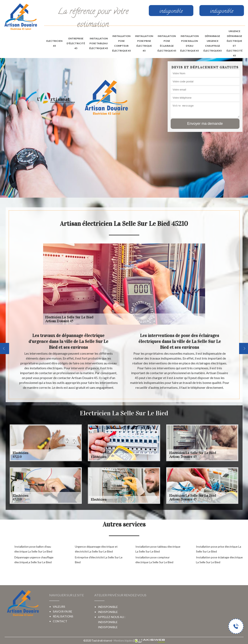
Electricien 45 (54, 43)
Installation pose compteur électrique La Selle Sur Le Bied (154, 560)
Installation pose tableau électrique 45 (99, 43)
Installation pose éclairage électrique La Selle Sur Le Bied (219, 560)
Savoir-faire (63, 611)
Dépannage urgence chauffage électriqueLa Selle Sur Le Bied (34, 560)
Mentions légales (123, 641)
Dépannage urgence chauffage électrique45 (213, 43)
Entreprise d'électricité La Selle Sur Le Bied (99, 560)
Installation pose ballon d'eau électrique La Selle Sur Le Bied (33, 549)
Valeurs (59, 607)
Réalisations (63, 616)
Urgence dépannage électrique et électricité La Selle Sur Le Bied (96, 549)
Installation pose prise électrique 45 (144, 43)
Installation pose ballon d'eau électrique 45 (189, 43)
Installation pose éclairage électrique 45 (167, 43)
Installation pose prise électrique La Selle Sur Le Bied (219, 549)
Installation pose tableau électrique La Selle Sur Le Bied (158, 549)
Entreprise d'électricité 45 (76, 43)
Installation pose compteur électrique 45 (121, 43)
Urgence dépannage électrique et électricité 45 (235, 43)
